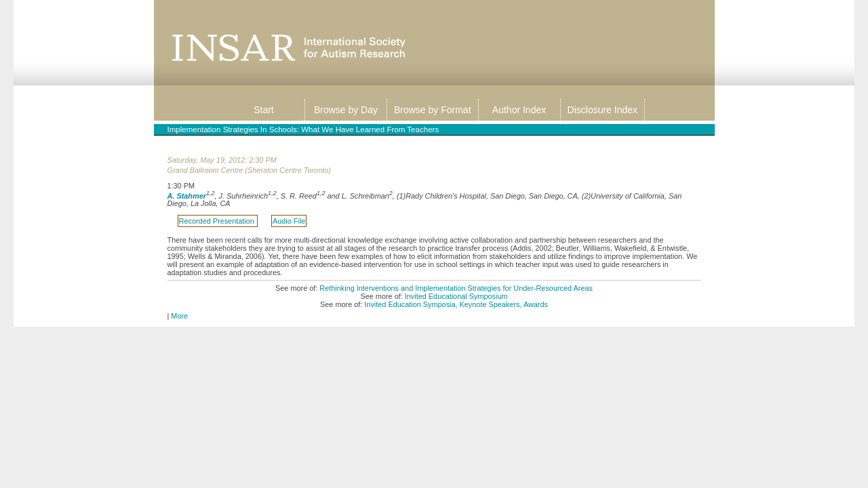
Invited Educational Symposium (456, 296)
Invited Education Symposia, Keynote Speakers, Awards (456, 304)
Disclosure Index (603, 110)
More (179, 316)
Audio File (289, 221)
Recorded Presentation (218, 221)
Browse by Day (346, 110)
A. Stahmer (187, 195)
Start (264, 110)
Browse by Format (433, 110)
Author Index (519, 110)
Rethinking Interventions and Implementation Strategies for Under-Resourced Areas (456, 288)
